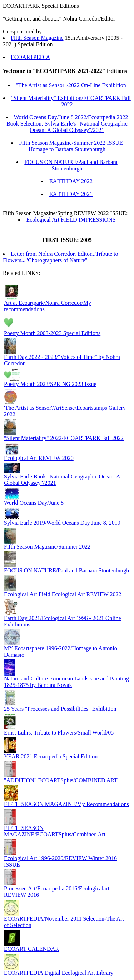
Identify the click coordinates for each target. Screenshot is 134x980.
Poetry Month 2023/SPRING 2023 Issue (50, 384)
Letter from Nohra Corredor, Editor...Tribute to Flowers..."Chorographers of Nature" (60, 257)
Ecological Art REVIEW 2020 (39, 458)
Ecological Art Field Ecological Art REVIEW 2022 (63, 594)
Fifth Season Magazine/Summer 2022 (47, 547)
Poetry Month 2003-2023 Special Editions (52, 333)
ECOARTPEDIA (30, 57)
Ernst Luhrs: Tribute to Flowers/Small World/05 (59, 733)
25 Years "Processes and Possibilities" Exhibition (60, 709)
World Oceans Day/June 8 (34, 503)
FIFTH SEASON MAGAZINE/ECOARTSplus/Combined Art (55, 831)
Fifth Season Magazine (37, 38)
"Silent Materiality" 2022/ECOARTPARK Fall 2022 (64, 438)
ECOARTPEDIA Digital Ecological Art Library (59, 973)
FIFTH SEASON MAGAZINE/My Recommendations (66, 804)
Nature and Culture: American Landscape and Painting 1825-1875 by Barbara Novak (66, 682)
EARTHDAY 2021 (71, 194)
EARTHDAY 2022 (71, 181)
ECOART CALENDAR (31, 949)
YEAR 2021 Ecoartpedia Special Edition (51, 756)
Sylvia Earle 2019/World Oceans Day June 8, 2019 (62, 523)
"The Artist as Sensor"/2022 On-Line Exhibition (71, 85)
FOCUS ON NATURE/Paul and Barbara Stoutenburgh (71, 165)
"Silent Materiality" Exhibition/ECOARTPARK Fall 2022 (71, 101)
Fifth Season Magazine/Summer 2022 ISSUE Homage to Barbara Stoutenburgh (71, 146)
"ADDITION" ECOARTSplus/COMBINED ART (61, 780)
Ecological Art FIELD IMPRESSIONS (71, 220)
